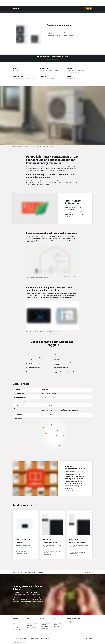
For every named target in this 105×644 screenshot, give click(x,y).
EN (92, 3)
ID (90, 3)
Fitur (14, 12)
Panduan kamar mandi (51, 3)
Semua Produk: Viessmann (30, 572)
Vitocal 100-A (41, 572)
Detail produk (26, 12)
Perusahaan (18, 3)
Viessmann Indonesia (17, 572)
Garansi (42, 3)
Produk (25, 3)
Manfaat (19, 12)
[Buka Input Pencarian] (87, 3)
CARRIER (24, 643)
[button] (89, 572)
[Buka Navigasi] (9, 3)
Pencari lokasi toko (33, 3)
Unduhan (33, 12)
